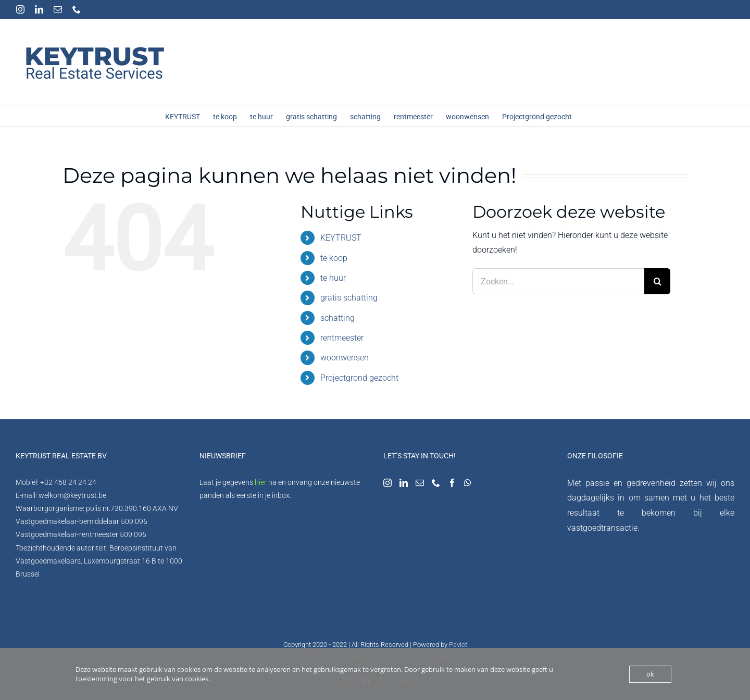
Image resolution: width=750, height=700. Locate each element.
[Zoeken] (657, 281)
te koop (334, 258)
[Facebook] (452, 483)
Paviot (458, 645)
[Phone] (436, 483)
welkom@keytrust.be (72, 495)
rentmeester (342, 338)
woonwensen (345, 358)
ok (650, 674)
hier (261, 482)
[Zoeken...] (558, 281)
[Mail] (420, 483)
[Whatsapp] (468, 483)
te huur (333, 278)
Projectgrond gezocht (359, 378)
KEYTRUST (341, 238)
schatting (337, 318)
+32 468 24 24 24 (68, 482)
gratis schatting (349, 298)
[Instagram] (387, 483)
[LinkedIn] (404, 483)
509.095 (134, 521)
